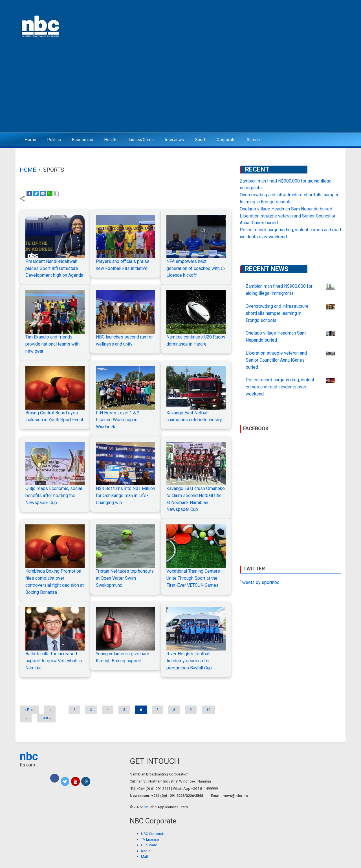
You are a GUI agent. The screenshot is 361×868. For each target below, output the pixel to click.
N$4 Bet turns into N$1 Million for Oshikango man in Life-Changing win (126, 495)
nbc (29, 756)
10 (210, 710)
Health (110, 140)
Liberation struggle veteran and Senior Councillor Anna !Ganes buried (276, 360)
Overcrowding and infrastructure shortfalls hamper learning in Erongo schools (277, 313)
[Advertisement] (180, 89)
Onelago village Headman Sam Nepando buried (286, 209)
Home (30, 140)
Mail (144, 857)
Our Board (149, 845)
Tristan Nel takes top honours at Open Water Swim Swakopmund (125, 578)
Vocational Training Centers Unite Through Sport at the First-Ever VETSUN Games (193, 578)
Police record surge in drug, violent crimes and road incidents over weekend (280, 387)
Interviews (174, 140)
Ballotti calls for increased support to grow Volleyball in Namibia (54, 661)
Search (253, 140)
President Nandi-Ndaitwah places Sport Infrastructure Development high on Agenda (54, 268)
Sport (200, 140)
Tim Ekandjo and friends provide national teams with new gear (52, 344)
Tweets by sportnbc (259, 582)
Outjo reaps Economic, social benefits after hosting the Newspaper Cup (54, 495)
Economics (83, 140)
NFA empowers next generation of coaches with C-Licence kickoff (196, 268)
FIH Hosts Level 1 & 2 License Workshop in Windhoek (118, 420)
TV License (150, 839)
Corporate (226, 140)
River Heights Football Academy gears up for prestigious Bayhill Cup (189, 661)
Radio (146, 851)
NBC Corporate (153, 834)
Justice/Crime (141, 140)
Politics (54, 140)
